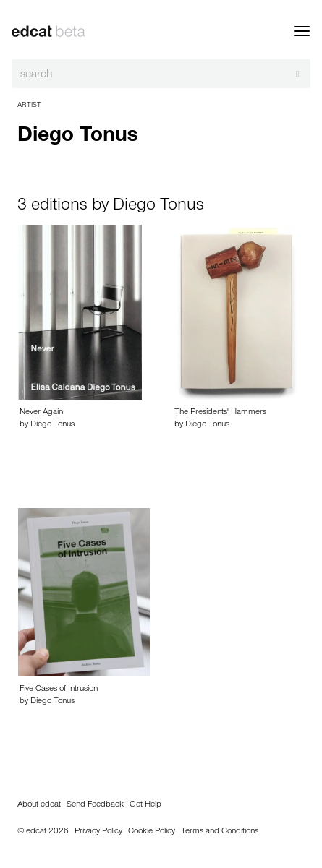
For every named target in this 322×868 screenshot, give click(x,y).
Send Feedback (95, 805)
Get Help (145, 805)
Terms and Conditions (220, 832)
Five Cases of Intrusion (59, 689)
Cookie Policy (152, 832)
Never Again (41, 413)
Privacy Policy (98, 832)
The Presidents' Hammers (220, 413)
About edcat (39, 805)
